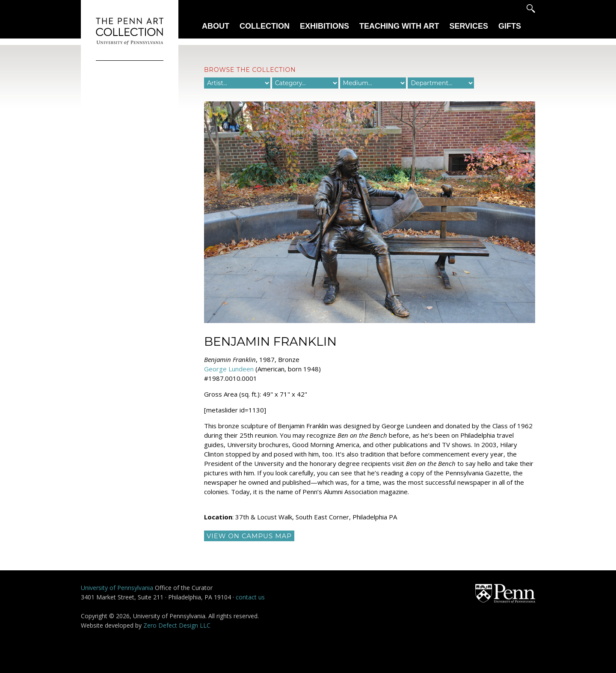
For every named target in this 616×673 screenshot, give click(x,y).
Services (469, 26)
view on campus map (249, 536)
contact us (250, 597)
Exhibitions (324, 26)
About (216, 26)
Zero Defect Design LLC (177, 625)
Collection (265, 26)
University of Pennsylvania (117, 588)
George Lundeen (229, 369)
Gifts (510, 26)
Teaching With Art (399, 26)
